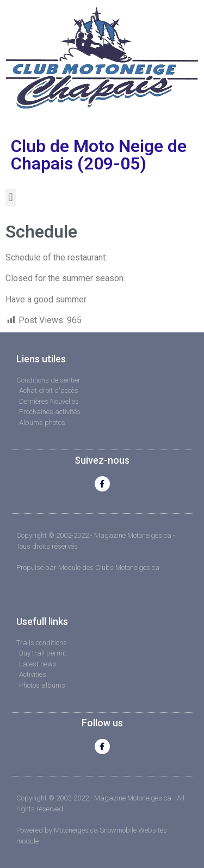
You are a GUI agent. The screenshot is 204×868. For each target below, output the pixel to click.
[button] (11, 198)
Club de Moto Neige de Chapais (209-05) (99, 155)
